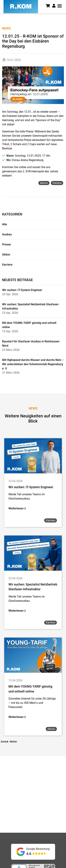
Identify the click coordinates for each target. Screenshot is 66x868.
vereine (57, 183)
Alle (5, 224)
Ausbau (7, 234)
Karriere (7, 265)
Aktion (6, 255)
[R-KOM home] (21, 7)
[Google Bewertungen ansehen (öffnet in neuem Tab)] (33, 852)
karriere (51, 520)
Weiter (13, 742)
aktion (44, 183)
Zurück (4, 742)
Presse (7, 244)
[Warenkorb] (49, 6)
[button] (54, 6)
